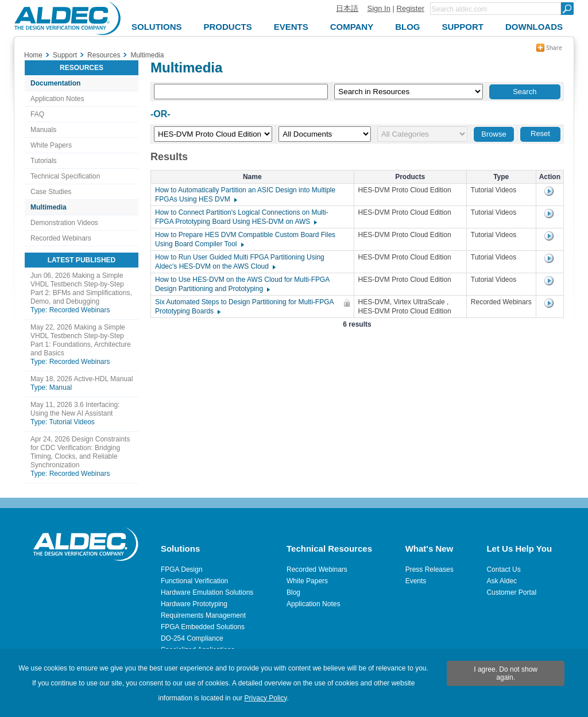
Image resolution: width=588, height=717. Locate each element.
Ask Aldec (502, 581)
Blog (293, 592)
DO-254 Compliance (192, 638)
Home (33, 55)
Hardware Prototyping (194, 604)
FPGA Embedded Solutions (203, 627)
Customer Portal (511, 592)
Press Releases (430, 569)
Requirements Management (203, 615)
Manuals (43, 130)
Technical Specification (65, 176)
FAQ (37, 114)
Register (411, 8)
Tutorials (44, 161)
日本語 (347, 8)
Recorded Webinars (61, 238)
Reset (540, 133)
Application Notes (57, 99)
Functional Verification (194, 581)
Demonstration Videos (64, 223)
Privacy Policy (266, 698)
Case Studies (51, 192)
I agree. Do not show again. (506, 673)
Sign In (378, 8)
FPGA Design (182, 569)
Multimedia (49, 207)
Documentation (55, 83)
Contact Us (503, 569)
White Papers (51, 145)
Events (416, 581)
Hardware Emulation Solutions (207, 592)
